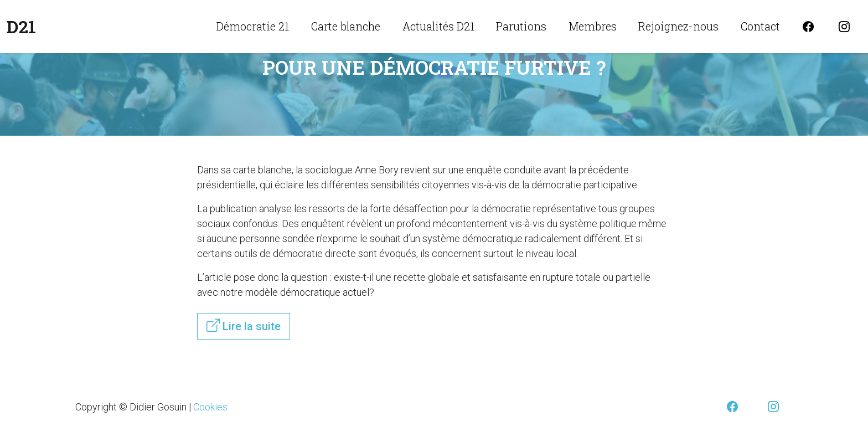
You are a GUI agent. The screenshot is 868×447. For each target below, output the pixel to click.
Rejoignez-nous (678, 26)
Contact (760, 26)
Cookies (210, 407)
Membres (593, 26)
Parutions (521, 26)
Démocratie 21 (253, 26)
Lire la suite (244, 326)
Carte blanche (346, 26)
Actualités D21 (438, 26)
